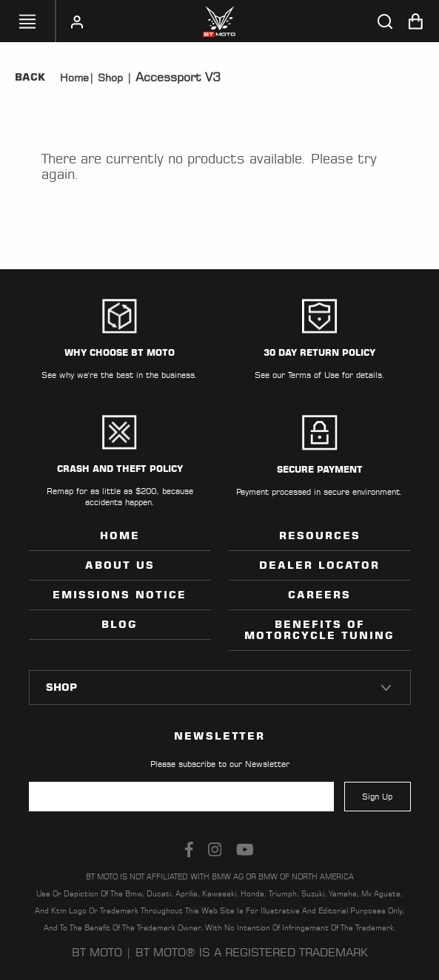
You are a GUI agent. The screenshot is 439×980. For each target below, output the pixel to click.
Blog (120, 624)
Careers (319, 595)
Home (74, 78)
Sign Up (377, 797)
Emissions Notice (120, 595)
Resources (320, 535)
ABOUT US (120, 565)
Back (30, 77)
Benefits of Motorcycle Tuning (319, 630)
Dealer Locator (319, 565)
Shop (108, 78)
